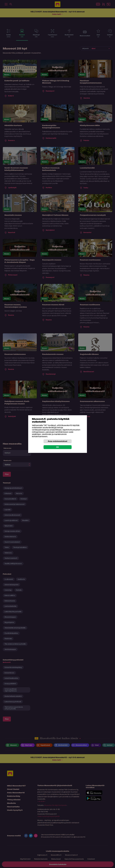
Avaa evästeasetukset (58, 441)
